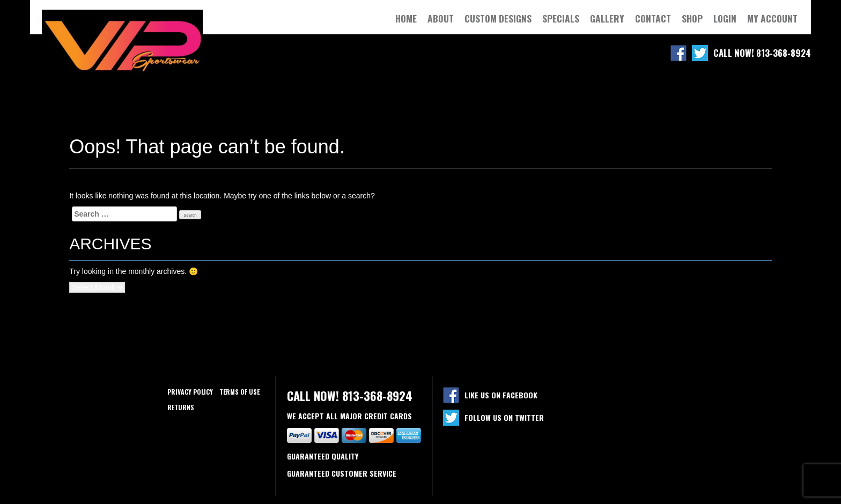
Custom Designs (498, 18)
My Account (772, 18)
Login (725, 18)
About (441, 18)
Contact (653, 18)
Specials (561, 18)
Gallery (607, 18)
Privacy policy (190, 392)
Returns (181, 407)
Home (406, 18)
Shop (692, 18)
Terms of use (239, 392)
